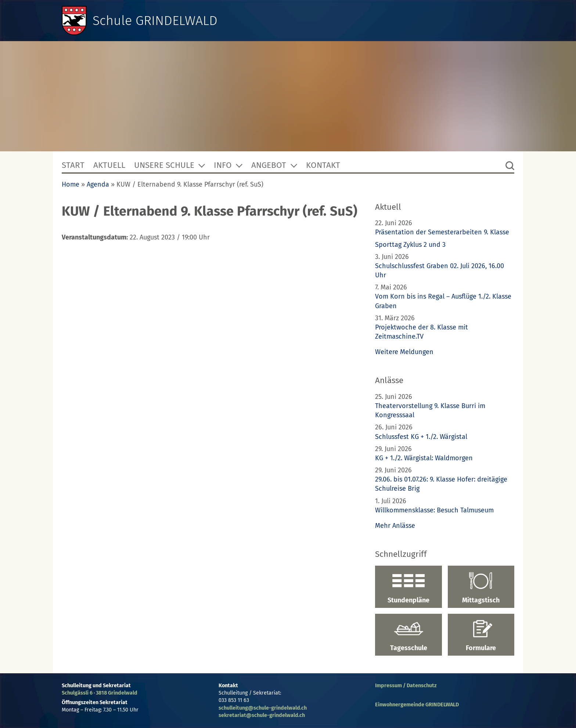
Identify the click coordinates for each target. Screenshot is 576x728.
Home (71, 184)
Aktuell (109, 165)
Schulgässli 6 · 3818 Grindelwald (100, 693)
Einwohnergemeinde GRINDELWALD (417, 705)
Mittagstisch (481, 588)
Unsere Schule (164, 165)
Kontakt (323, 165)
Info (223, 165)
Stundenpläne (408, 588)
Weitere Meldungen (404, 352)
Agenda (98, 184)
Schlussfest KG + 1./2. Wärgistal (421, 437)
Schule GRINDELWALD (155, 21)
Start (73, 165)
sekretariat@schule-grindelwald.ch (262, 715)
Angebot (269, 165)
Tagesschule (408, 636)
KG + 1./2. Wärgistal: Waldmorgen (424, 458)
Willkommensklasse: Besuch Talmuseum (434, 510)
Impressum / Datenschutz (406, 686)
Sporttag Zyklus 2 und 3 (410, 245)
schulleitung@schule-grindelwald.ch (263, 708)
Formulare (481, 636)
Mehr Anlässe (395, 526)
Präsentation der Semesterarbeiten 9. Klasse (442, 232)
